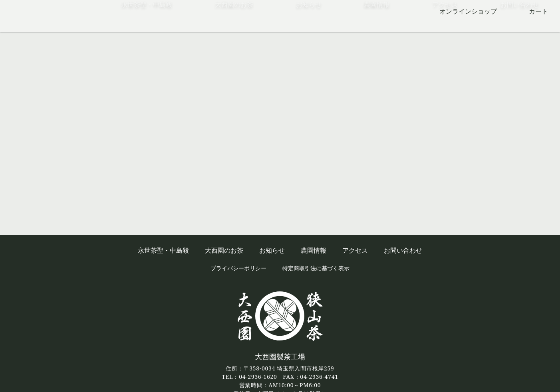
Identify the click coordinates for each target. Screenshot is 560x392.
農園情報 (377, 26)
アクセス (445, 26)
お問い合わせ (520, 26)
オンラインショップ (468, 11)
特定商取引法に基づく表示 (316, 268)
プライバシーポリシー (238, 268)
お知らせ (309, 26)
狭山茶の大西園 (40, 16)
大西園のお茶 (234, 26)
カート (538, 11)
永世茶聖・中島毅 (147, 26)
